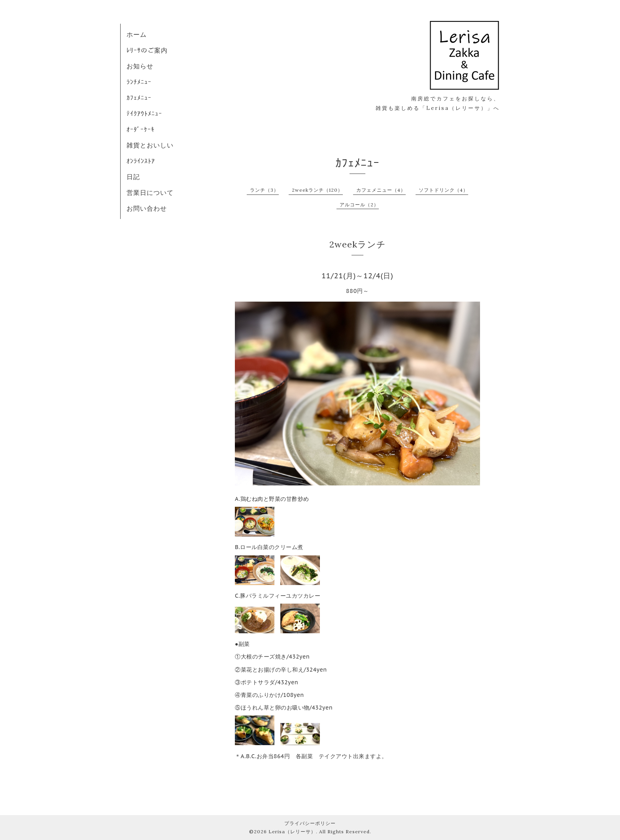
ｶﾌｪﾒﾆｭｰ (139, 98)
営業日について (150, 193)
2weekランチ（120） (317, 190)
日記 (133, 177)
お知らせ (140, 66)
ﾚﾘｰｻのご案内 (147, 50)
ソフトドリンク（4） (443, 190)
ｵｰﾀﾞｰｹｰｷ (141, 129)
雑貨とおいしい (150, 145)
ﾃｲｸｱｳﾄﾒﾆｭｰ (144, 113)
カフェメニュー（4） (381, 190)
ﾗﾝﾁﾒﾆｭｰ (139, 82)
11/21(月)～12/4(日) (357, 276)
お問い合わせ (147, 208)
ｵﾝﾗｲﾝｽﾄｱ (141, 161)
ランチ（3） (264, 190)
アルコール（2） (359, 205)
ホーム (137, 34)
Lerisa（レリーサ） (292, 832)
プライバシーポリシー (310, 823)
